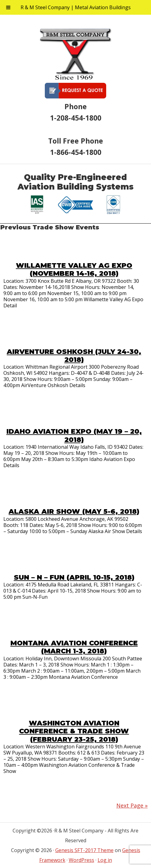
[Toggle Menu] (8, 7)
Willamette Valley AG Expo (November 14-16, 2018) (74, 269)
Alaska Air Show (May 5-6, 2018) (74, 511)
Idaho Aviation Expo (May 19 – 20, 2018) (74, 435)
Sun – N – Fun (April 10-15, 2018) (74, 577)
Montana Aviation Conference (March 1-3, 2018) (74, 647)
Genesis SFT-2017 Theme (84, 850)
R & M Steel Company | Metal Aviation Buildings (76, 7)
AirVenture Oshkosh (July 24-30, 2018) (74, 356)
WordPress (81, 860)
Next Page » (132, 805)
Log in (105, 860)
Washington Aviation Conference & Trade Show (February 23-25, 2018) (74, 731)
